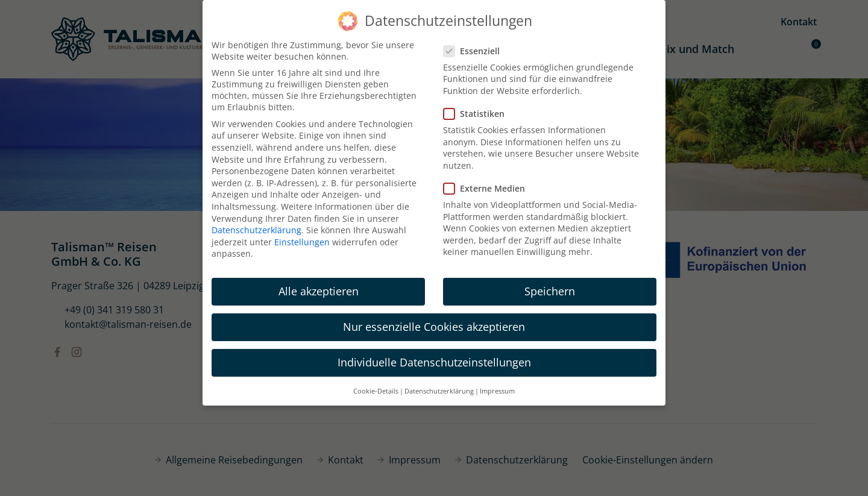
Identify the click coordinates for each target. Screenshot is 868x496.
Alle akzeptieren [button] (319, 291)
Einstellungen (302, 242)
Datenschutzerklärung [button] (439, 391)
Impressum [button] (497, 391)
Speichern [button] (550, 291)
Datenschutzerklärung (256, 230)
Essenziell (475, 51)
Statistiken (478, 114)
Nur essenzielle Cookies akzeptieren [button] (434, 327)
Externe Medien (488, 188)
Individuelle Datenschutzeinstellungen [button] (434, 362)
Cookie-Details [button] (376, 391)
